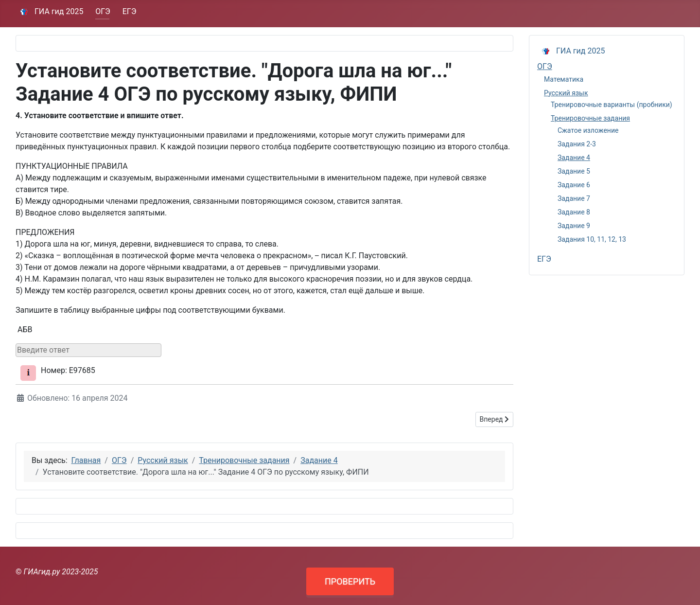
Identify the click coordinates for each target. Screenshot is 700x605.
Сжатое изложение (588, 130)
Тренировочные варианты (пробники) (612, 105)
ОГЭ (103, 11)
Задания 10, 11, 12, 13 (592, 239)
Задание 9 (574, 226)
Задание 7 (574, 198)
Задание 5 (574, 171)
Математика (564, 79)
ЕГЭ (130, 11)
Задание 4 (574, 158)
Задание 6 (574, 185)
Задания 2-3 (577, 144)
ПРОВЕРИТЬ (350, 581)
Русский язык (566, 93)
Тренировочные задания (590, 118)
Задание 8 (574, 212)
